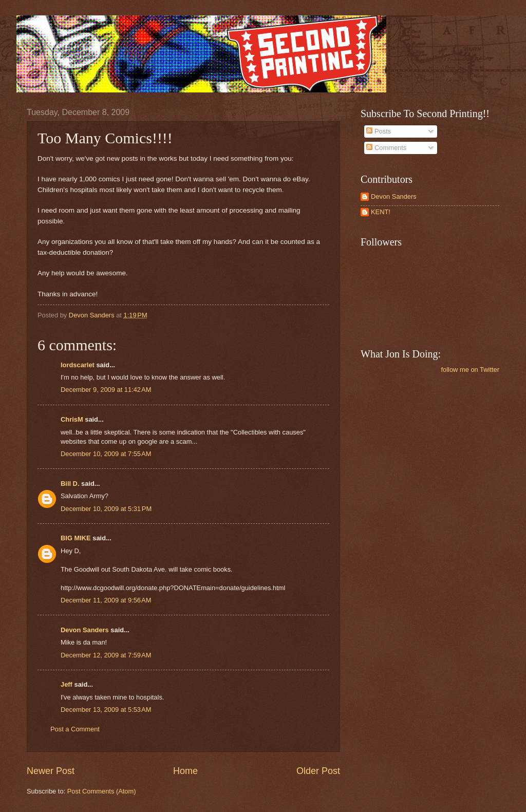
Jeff (67, 684)
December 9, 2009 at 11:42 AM (106, 390)
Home (185, 771)
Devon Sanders (85, 630)
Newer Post (51, 771)
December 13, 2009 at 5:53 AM (106, 710)
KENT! (381, 212)
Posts (379, 131)
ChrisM (72, 419)
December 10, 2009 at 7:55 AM (106, 454)
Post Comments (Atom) (102, 791)
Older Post (318, 771)
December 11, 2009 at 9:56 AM (106, 600)
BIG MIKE (76, 538)
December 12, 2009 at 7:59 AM (106, 655)
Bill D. (70, 484)
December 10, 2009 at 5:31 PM (106, 509)
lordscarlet (78, 365)
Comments (386, 148)
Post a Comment (75, 729)
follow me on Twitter (470, 370)
